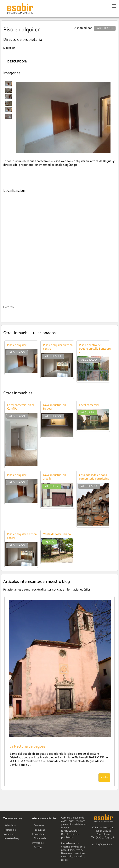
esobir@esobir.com (103, 845)
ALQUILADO (17, 353)
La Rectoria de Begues (27, 747)
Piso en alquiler (17, 345)
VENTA (49, 542)
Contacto (39, 826)
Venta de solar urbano (57, 534)
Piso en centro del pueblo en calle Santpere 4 (95, 349)
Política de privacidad (9, 832)
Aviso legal (10, 826)
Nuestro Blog (12, 839)
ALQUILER (88, 413)
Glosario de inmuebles (39, 841)
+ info (104, 777)
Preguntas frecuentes (39, 832)
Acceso (38, 847)
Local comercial (89, 405)
